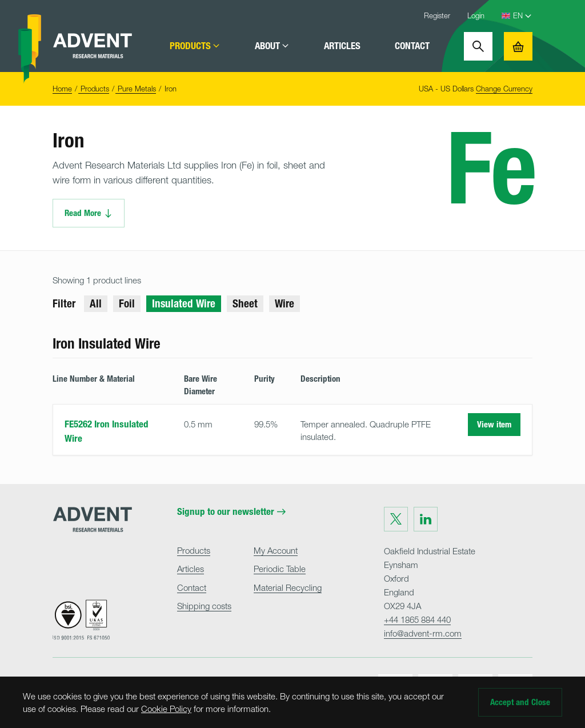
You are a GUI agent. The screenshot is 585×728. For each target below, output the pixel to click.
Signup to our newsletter (231, 512)
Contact (412, 46)
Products (195, 46)
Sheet (245, 304)
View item (494, 425)
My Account (276, 550)
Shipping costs (204, 606)
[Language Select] (523, 16)
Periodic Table (280, 569)
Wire (285, 304)
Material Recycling (288, 587)
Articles (342, 46)
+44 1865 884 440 (417, 619)
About (272, 46)
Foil (127, 304)
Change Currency (504, 89)
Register (437, 15)
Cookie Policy (166, 709)
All (96, 304)
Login (476, 15)
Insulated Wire (184, 304)
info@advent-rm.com (423, 633)
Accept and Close (520, 702)
